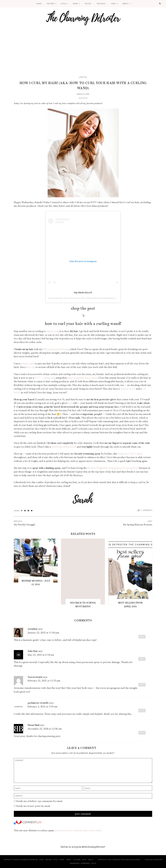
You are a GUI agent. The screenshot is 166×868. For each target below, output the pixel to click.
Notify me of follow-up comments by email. (39, 801)
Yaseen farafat (35, 677)
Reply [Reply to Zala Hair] (142, 659)
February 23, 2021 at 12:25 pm (44, 681)
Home (39, 4)
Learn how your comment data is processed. (79, 831)
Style (63, 4)
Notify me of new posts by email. (33, 806)
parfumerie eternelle (38, 703)
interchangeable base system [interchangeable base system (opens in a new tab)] (82, 378)
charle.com (52, 331)
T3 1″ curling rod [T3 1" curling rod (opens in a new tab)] (44, 378)
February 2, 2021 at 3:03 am (43, 707)
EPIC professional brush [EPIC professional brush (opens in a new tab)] (56, 349)
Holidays (101, 4)
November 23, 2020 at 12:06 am (45, 729)
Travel (88, 4)
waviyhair (33, 629)
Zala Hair (33, 651)
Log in (94, 863)
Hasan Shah (33, 725)
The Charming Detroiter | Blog (77, 298)
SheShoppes (158, 860)
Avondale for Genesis (122, 860)
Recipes (51, 4)
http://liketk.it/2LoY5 (83, 293)
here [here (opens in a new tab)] (70, 403)
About (125, 4)
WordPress (85, 863)
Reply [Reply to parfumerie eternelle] (142, 710)
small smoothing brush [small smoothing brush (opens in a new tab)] (64, 447)
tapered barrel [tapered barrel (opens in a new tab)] (128, 389)
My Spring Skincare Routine (138, 525)
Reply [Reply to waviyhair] (142, 637)
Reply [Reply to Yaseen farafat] (142, 685)
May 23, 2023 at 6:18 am (41, 655)
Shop (113, 4)
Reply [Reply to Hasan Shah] (142, 733)
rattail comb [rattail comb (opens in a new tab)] (28, 364)
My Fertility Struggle (24, 525)
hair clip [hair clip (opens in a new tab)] (31, 367)
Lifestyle (83, 77)
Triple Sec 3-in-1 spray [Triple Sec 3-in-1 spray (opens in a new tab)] (130, 454)
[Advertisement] (83, 54)
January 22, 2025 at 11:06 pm (43, 633)
